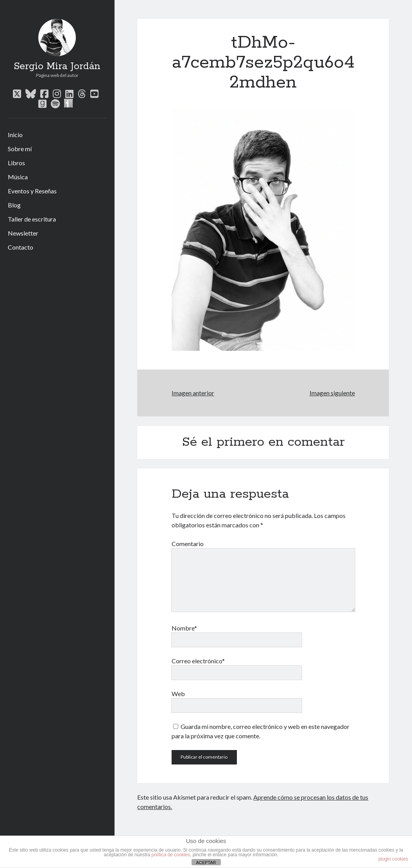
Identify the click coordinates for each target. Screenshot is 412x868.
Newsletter (23, 233)
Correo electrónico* (198, 661)
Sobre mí (20, 149)
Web (178, 694)
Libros (16, 163)
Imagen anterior (193, 393)
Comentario (188, 544)
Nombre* (184, 628)
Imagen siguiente (332, 393)
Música (18, 177)
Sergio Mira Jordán (57, 66)
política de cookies (171, 855)
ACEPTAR (206, 863)
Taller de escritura (32, 219)
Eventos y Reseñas (32, 191)
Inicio (15, 135)
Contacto (21, 247)
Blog (14, 205)
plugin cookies (393, 859)
